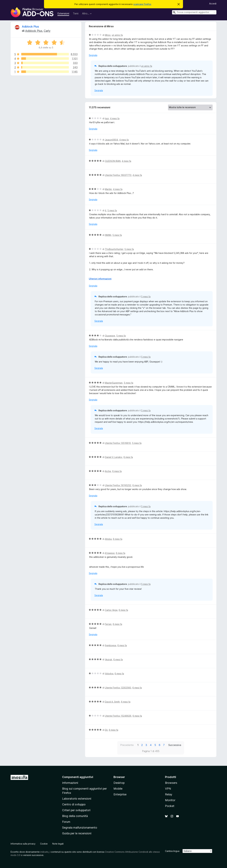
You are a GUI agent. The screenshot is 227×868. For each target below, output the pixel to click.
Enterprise (120, 794)
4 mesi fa (115, 118)
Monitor (170, 800)
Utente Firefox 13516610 (118, 443)
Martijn (108, 189)
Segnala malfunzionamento (80, 828)
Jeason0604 (111, 140)
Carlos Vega (111, 610)
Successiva (175, 745)
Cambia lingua (172, 851)
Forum (66, 822)
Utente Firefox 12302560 (118, 688)
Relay (169, 794)
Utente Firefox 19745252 (118, 485)
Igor (107, 118)
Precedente (127, 745)
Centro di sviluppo (74, 804)
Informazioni (70, 783)
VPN (168, 789)
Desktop (119, 783)
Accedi (213, 4)
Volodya (109, 674)
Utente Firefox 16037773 (118, 175)
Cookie (44, 844)
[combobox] (194, 12)
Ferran (108, 624)
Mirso (108, 35)
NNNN (108, 235)
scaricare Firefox (142, 4)
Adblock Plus (30, 27)
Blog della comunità (75, 816)
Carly (47, 31)
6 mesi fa (128, 457)
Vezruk (109, 659)
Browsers (171, 783)
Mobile (118, 789)
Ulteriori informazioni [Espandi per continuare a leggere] (100, 279)
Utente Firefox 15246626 (118, 716)
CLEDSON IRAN (113, 161)
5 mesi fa (112, 210)
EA (106, 730)
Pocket (170, 806)
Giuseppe (110, 336)
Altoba (108, 539)
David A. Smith (112, 702)
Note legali (58, 844)
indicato (44, 852)
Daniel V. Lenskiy (114, 457)
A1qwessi (110, 553)
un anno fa (117, 35)
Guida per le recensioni (77, 833)
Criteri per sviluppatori (76, 810)
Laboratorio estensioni (77, 799)
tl (106, 210)
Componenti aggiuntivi (78, 777)
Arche (108, 471)
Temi (76, 13)
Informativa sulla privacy (23, 844)
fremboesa (111, 645)
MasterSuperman (114, 383)
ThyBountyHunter (114, 249)
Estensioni (63, 13)
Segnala (93, 55)
